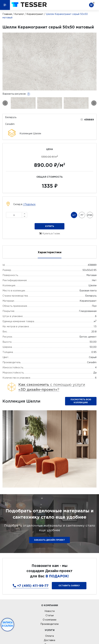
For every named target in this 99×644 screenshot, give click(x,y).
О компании (49, 620)
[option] (49, 62)
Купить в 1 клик (50, 234)
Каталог (19, 14)
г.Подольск (29, 204)
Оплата (49, 636)
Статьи (50, 615)
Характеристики (50, 252)
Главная (7, 14)
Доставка (49, 640)
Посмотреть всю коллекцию (81, 401)
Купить (50, 226)
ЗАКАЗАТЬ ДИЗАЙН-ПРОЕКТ (49, 540)
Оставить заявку (69, 586)
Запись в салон (8, 624)
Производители (49, 624)
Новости (50, 611)
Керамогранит (35, 14)
